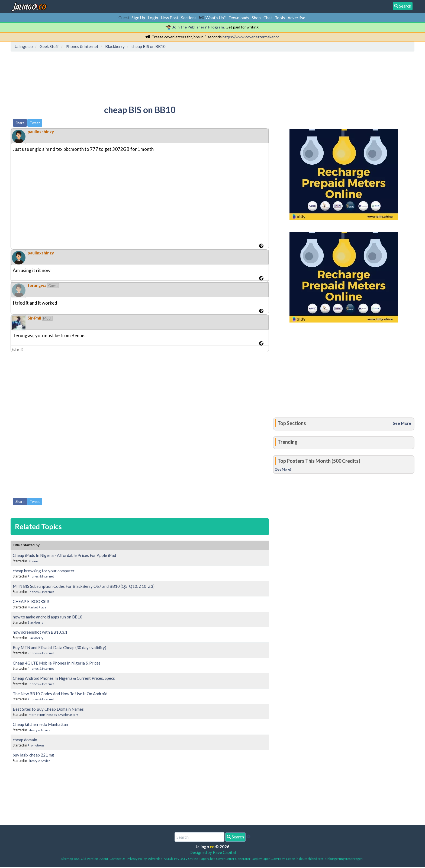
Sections (189, 18)
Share (20, 123)
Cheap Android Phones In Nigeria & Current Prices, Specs (64, 678)
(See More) (283, 469)
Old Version (89, 859)
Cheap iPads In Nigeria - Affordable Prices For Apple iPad (64, 555)
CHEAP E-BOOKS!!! (31, 601)
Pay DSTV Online (186, 859)
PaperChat (207, 859)
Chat (268, 18)
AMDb (168, 859)
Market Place (37, 607)
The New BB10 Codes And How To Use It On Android (60, 694)
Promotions (36, 745)
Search (235, 837)
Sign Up (138, 18)
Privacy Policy (137, 859)
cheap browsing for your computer (44, 571)
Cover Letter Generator (233, 859)
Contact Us (117, 859)
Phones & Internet (41, 576)
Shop (256, 18)
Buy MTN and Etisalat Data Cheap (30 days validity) (59, 647)
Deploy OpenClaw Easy (268, 859)
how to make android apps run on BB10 (48, 617)
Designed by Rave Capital (213, 852)
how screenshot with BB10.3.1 (40, 632)
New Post (170, 18)
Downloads (239, 18)
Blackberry (36, 622)
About (104, 859)
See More (402, 423)
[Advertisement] (111, 77)
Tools (280, 18)
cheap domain (25, 740)
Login (153, 18)
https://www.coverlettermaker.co (251, 37)
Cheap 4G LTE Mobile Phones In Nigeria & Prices (57, 663)
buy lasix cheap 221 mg (33, 755)
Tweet (35, 123)
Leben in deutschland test (305, 859)
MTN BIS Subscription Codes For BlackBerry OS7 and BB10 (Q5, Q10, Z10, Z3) (84, 586)
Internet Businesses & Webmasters (53, 715)
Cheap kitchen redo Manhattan (40, 724)
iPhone (33, 561)
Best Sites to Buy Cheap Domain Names (48, 709)
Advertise (296, 18)
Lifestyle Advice (39, 730)
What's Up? (216, 18)
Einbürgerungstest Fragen (344, 859)
